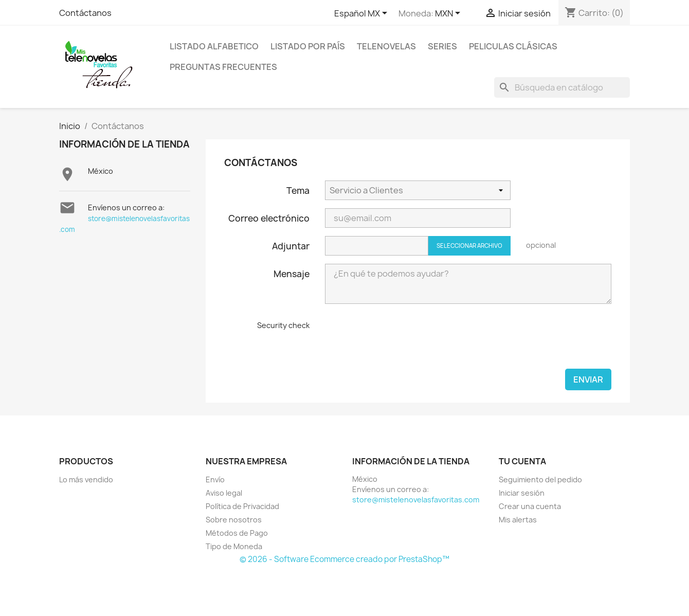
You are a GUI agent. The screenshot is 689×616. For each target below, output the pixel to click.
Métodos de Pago (237, 533)
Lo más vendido (86, 479)
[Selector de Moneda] (449, 14)
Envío (215, 479)
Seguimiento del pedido (540, 479)
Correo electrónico (269, 218)
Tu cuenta (522, 461)
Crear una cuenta (530, 506)
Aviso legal (224, 493)
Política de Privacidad (242, 506)
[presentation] (403, 340)
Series (442, 46)
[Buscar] (562, 87)
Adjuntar (291, 246)
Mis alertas (518, 520)
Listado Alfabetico (214, 46)
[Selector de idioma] (362, 14)
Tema (298, 190)
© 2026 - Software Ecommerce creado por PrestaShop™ (344, 559)
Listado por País (308, 46)
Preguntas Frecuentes (223, 67)
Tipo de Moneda (234, 546)
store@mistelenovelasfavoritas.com (416, 500)
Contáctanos (85, 13)
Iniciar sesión (522, 493)
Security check (283, 325)
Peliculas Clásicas (513, 46)
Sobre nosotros (234, 520)
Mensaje (292, 274)
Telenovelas (386, 46)
